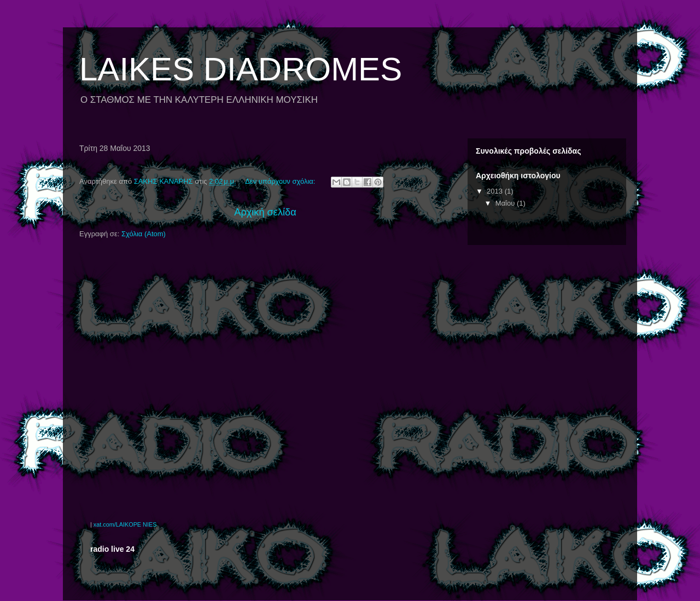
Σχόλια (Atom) (144, 234)
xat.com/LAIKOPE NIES (125, 524)
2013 (496, 191)
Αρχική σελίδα (265, 212)
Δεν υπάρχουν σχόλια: (281, 181)
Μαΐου (506, 203)
